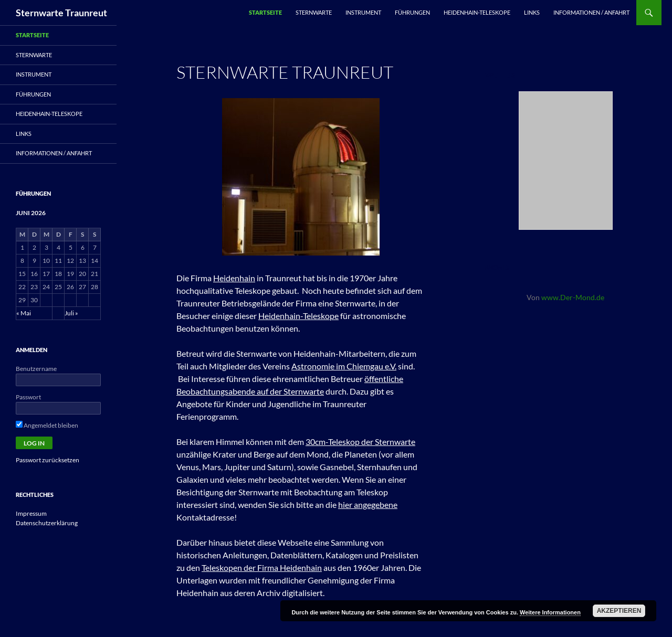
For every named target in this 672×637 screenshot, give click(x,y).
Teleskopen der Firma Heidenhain (262, 567)
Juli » (71, 313)
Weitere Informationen (550, 612)
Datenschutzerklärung (47, 523)
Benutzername (36, 369)
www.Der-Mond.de (573, 297)
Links (532, 12)
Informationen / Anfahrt (591, 12)
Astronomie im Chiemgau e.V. (344, 366)
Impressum (31, 513)
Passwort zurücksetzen (48, 460)
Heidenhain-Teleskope (477, 12)
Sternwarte (314, 12)
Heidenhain (234, 278)
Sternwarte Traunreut (61, 13)
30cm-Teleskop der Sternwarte (360, 442)
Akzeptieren (619, 611)
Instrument (363, 12)
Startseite (265, 12)
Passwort (28, 397)
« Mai (24, 313)
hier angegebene (368, 505)
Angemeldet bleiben (47, 425)
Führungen (412, 12)
